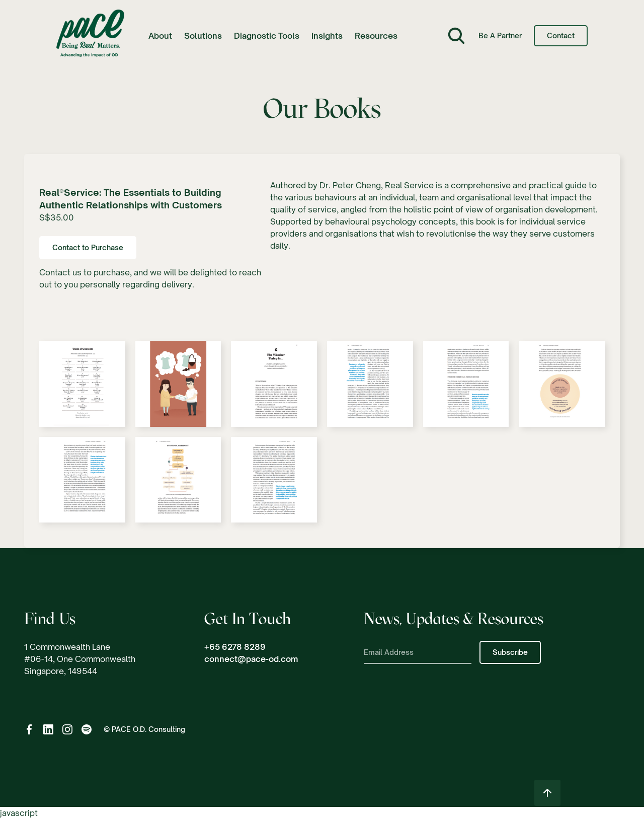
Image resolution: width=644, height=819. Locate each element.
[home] (90, 36)
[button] (160, 36)
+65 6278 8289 (235, 647)
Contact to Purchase (88, 247)
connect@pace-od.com (251, 659)
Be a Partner (500, 35)
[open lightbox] (82, 389)
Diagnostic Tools (267, 36)
